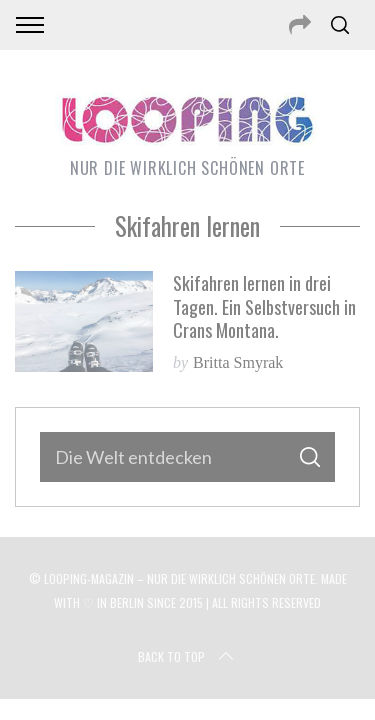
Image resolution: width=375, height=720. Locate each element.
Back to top (187, 657)
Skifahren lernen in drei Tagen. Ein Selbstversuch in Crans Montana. (264, 306)
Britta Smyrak (238, 362)
